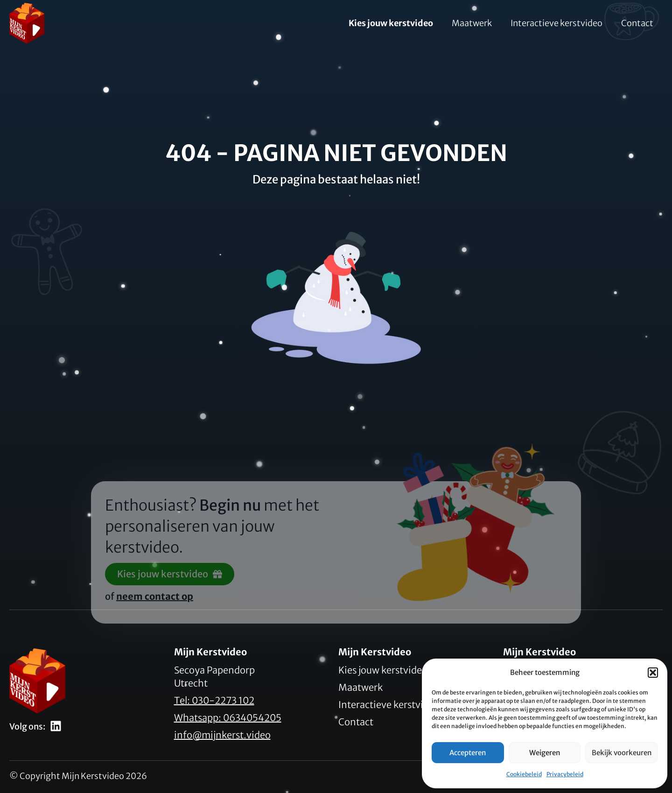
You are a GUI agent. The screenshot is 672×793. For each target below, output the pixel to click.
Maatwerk (472, 23)
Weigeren (545, 753)
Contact (637, 23)
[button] (653, 673)
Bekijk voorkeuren (622, 753)
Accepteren (468, 753)
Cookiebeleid (524, 774)
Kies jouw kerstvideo (391, 23)
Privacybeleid (565, 774)
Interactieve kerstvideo (556, 23)
